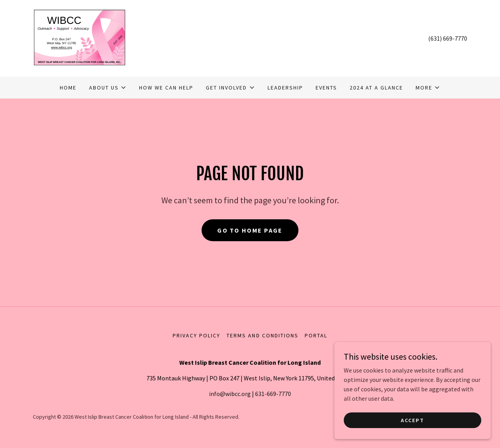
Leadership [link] (285, 88)
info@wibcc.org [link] (230, 394)
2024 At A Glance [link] (376, 88)
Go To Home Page (250, 230)
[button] (108, 88)
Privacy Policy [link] (196, 335)
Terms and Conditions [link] (262, 335)
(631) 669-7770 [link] (448, 38)
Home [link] (68, 88)
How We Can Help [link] (166, 88)
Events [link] (326, 88)
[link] (79, 38)
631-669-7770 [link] (273, 394)
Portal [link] (316, 335)
